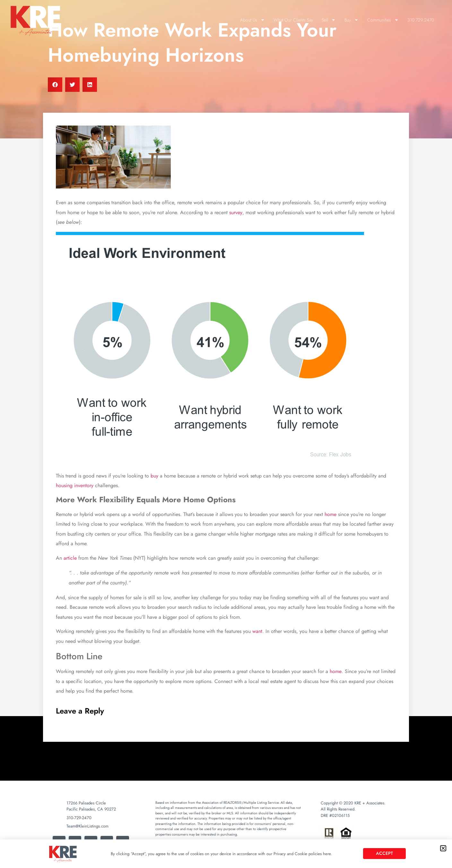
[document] (226, 434)
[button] (443, 848)
